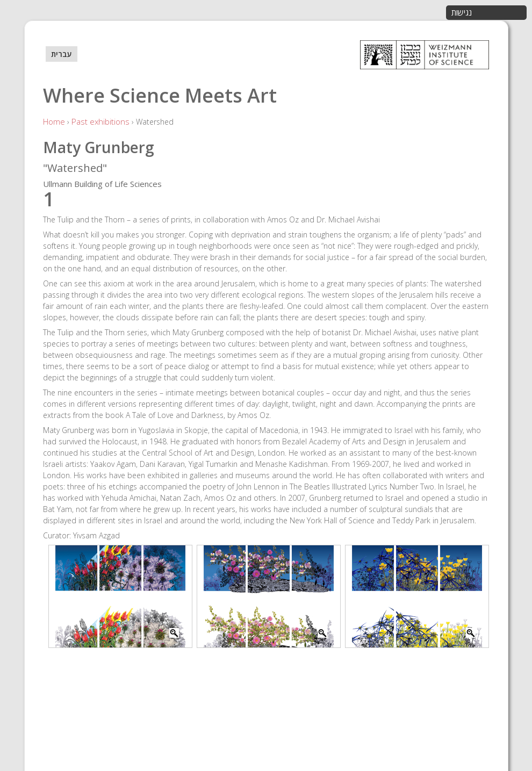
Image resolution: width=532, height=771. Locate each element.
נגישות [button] (462, 12)
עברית (62, 54)
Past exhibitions (100, 121)
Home (54, 121)
